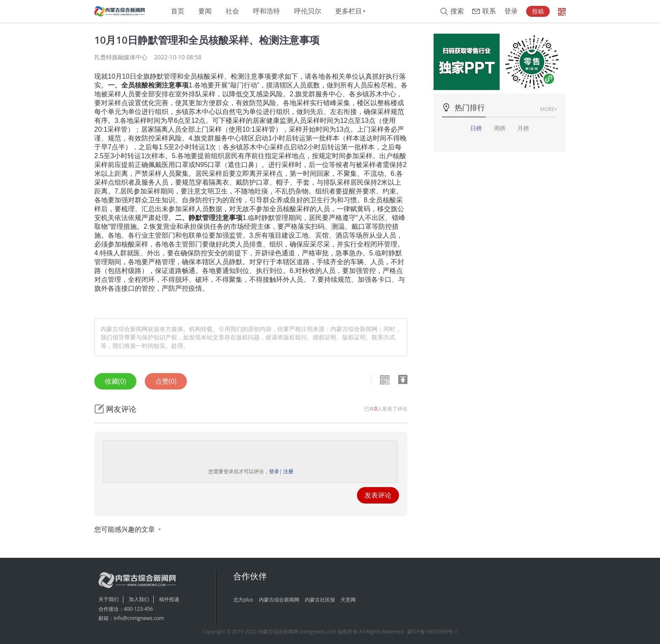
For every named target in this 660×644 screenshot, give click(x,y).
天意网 (348, 600)
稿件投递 (169, 599)
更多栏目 (349, 11)
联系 (489, 11)
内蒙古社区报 (320, 600)
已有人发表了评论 (386, 409)
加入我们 (139, 599)
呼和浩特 (266, 11)
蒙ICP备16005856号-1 (432, 632)
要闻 (205, 11)
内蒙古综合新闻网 (279, 600)
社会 (232, 11)
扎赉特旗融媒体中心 (121, 57)
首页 (178, 11)
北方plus (243, 600)
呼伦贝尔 (308, 11)
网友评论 (121, 409)
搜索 (457, 11)
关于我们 (109, 599)
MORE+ (549, 109)
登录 (511, 11)
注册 (288, 471)
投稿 (538, 11)
